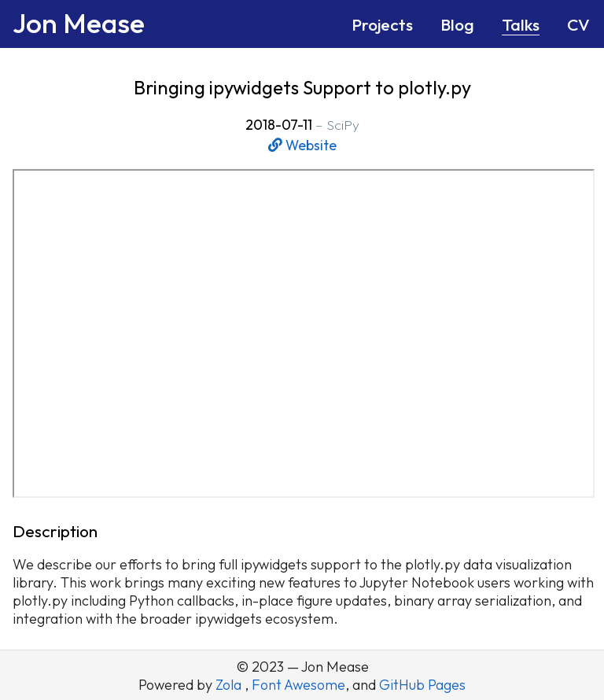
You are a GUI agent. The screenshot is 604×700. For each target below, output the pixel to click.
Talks (521, 24)
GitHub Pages (422, 685)
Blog (457, 24)
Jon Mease (79, 23)
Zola (230, 685)
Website (302, 145)
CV (578, 24)
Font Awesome (298, 685)
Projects (382, 24)
